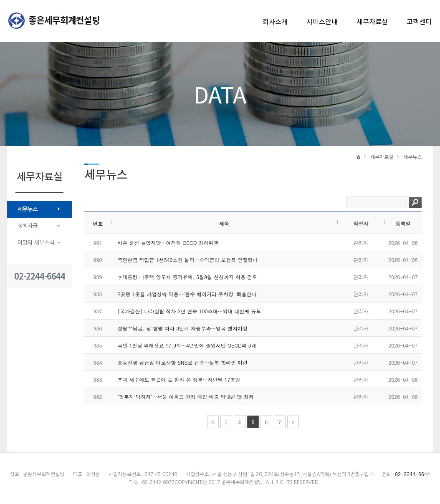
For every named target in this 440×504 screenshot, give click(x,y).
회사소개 (275, 21)
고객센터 (419, 21)
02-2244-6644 (40, 276)
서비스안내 (322, 21)
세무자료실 (372, 21)
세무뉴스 (28, 209)
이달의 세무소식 (36, 243)
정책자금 (28, 226)
